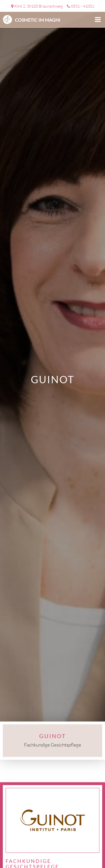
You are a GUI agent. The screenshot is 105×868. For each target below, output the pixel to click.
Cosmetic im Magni (38, 20)
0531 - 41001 (82, 6)
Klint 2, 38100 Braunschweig (39, 6)
